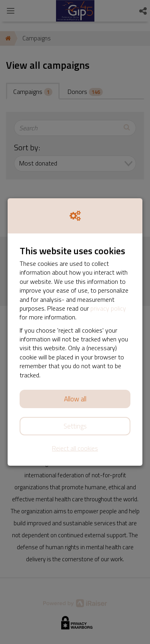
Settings (75, 426)
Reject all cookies (75, 448)
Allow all (75, 399)
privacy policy (108, 308)
